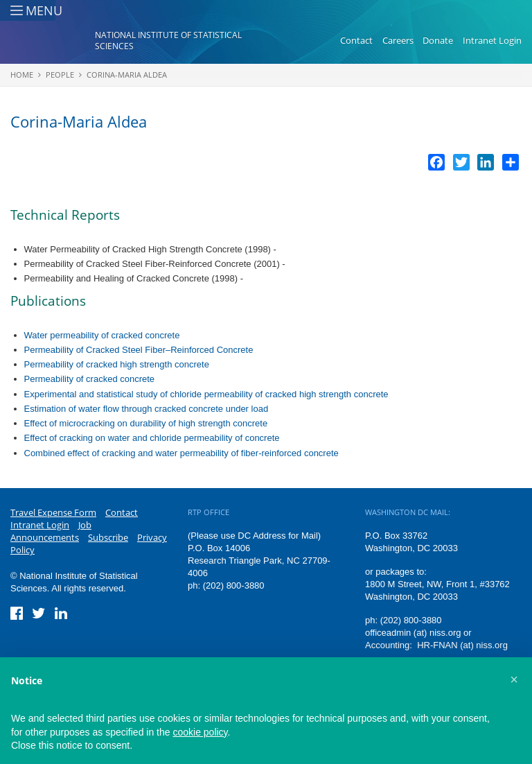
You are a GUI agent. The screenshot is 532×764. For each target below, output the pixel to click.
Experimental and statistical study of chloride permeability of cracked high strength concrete (206, 394)
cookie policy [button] (200, 732)
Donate (438, 40)
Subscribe (108, 537)
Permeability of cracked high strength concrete (117, 364)
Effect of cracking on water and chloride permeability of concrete (152, 438)
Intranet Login (492, 40)
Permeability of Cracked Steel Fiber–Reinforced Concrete (139, 350)
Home (22, 75)
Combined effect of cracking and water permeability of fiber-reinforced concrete (181, 453)
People (60, 75)
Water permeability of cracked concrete (102, 335)
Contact (356, 40)
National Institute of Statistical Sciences (168, 41)
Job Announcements (51, 531)
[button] (514, 679)
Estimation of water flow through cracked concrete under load (147, 409)
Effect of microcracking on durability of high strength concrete (146, 423)
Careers (398, 40)
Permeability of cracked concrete (90, 379)
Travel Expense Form (53, 512)
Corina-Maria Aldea (127, 75)
